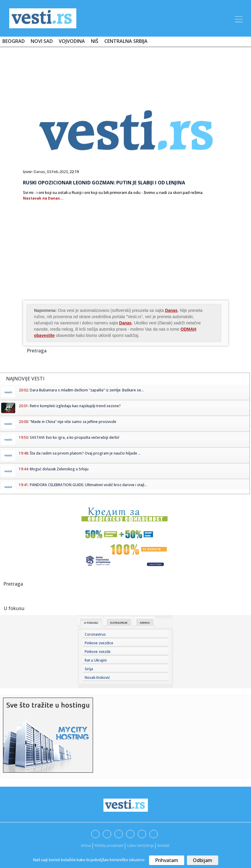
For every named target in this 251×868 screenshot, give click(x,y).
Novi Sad (42, 41)
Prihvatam (167, 860)
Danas (39, 172)
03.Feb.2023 (57, 172)
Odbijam (203, 860)
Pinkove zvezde (98, 652)
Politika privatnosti (109, 846)
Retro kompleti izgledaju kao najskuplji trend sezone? (75, 406)
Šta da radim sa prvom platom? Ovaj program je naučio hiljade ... (85, 453)
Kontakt (163, 846)
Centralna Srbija (126, 41)
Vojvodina (72, 41)
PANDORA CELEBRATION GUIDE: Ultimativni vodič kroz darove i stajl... (88, 485)
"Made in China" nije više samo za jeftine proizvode (73, 422)
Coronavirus (95, 634)
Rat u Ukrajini (96, 660)
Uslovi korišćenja (140, 846)
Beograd (14, 41)
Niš (95, 41)
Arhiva (145, 623)
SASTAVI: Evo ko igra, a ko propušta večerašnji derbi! (75, 437)
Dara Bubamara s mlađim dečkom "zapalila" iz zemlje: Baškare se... (87, 390)
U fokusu (91, 623)
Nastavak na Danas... (43, 198)
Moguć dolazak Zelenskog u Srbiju (59, 469)
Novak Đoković (97, 678)
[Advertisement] (125, 69)
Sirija (89, 669)
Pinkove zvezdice (99, 643)
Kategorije (119, 623)
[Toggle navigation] (238, 18)
